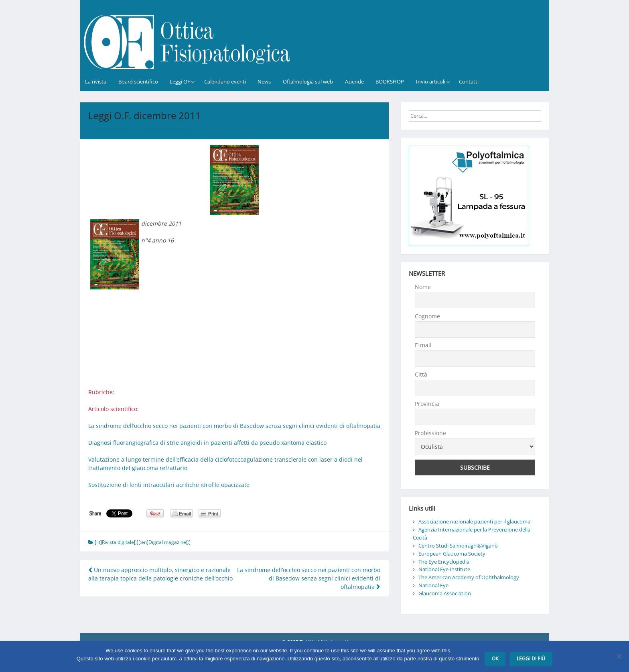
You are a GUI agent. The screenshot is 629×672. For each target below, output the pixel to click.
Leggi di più (531, 659)
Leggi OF (180, 81)
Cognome (427, 316)
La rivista (96, 81)
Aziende (354, 81)
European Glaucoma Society (452, 554)
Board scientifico (138, 81)
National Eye (433, 585)
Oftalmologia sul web (308, 81)
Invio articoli (431, 81)
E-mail (423, 345)
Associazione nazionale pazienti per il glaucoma (474, 521)
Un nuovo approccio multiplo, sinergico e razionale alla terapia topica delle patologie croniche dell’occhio (160, 574)
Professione (430, 433)
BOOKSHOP (390, 81)
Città (421, 374)
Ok (495, 659)
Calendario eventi (225, 81)
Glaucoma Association (445, 593)
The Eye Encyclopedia (444, 562)
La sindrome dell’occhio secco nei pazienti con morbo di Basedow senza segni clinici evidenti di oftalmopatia (234, 426)
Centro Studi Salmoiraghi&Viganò (458, 546)
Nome (423, 287)
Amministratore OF (168, 129)
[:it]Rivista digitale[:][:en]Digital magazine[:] (143, 542)
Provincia (427, 404)
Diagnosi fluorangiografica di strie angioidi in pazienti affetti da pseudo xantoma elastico (207, 443)
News (264, 81)
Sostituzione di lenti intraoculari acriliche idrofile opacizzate (169, 485)
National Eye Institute (444, 569)
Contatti (469, 81)
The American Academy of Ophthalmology (469, 577)
